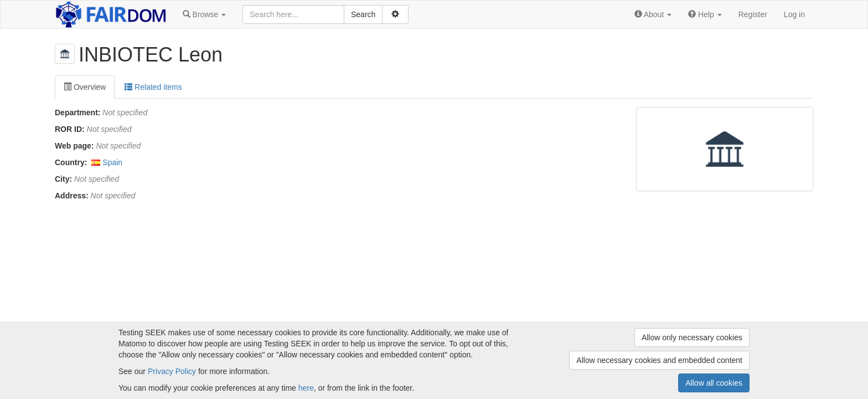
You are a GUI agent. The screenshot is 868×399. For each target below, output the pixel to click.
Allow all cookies (714, 383)
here (306, 388)
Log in (794, 14)
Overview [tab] (85, 87)
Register (753, 14)
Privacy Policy (172, 371)
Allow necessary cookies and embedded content (659, 360)
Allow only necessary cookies (692, 337)
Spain (112, 162)
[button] (204, 14)
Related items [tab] (153, 87)
